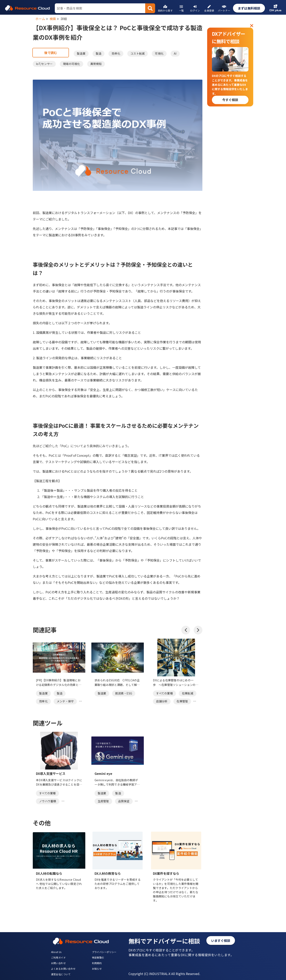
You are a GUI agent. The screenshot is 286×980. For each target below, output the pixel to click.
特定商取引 (98, 957)
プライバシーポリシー (104, 952)
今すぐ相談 (230, 100)
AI (175, 53)
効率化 (116, 53)
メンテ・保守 (65, 701)
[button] (186, 630)
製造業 (81, 53)
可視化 (159, 53)
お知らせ (97, 969)
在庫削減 (188, 693)
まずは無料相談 (249, 8)
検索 (53, 19)
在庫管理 (182, 701)
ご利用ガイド (58, 957)
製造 (99, 53)
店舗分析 (162, 701)
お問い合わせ (58, 963)
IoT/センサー (44, 64)
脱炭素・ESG (124, 693)
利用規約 (97, 963)
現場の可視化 (71, 64)
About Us (56, 952)
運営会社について (61, 974)
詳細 (64, 19)
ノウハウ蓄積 (48, 801)
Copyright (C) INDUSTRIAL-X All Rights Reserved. (164, 974)
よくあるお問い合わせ (63, 969)
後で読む (51, 53)
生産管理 (103, 801)
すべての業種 (164, 693)
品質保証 (124, 801)
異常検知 (96, 64)
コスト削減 (138, 53)
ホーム (40, 19)
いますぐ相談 (221, 940)
